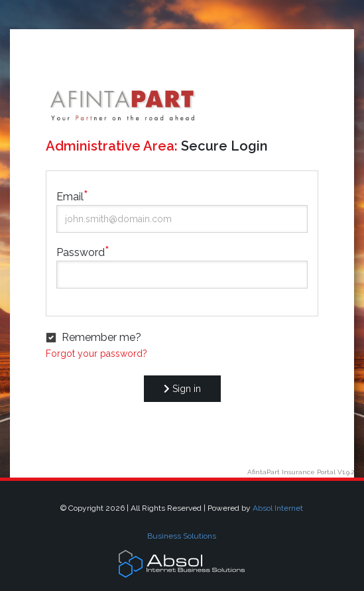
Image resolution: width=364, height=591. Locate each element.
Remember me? (101, 337)
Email (70, 197)
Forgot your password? (96, 354)
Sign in (182, 389)
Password (81, 252)
